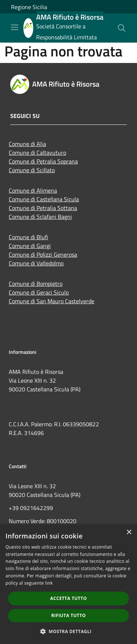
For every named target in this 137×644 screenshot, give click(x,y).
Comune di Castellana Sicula (44, 199)
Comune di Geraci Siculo (39, 292)
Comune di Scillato (32, 170)
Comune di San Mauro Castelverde (52, 301)
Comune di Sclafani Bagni (40, 217)
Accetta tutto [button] (68, 598)
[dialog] (68, 584)
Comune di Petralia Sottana (43, 208)
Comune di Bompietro (36, 284)
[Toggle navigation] (15, 27)
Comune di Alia (27, 144)
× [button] (129, 532)
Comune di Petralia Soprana (43, 161)
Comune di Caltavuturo (37, 153)
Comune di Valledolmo (36, 263)
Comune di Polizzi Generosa (43, 254)
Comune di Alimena (33, 190)
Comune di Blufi (28, 237)
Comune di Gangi (30, 246)
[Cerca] (122, 28)
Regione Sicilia (29, 7)
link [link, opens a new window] (49, 583)
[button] (69, 631)
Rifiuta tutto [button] (68, 615)
